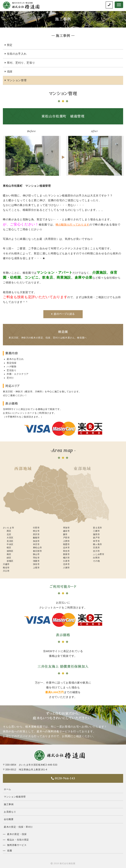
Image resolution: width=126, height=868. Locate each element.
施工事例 (9, 804)
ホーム (7, 789)
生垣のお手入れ (17, 54)
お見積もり (10, 812)
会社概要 (9, 819)
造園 (9, 851)
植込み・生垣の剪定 (18, 840)
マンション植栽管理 (15, 797)
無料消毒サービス (17, 845)
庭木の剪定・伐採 (17, 834)
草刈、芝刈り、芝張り (21, 63)
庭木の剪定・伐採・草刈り (18, 827)
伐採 (10, 72)
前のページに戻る (63, 314)
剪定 (10, 45)
